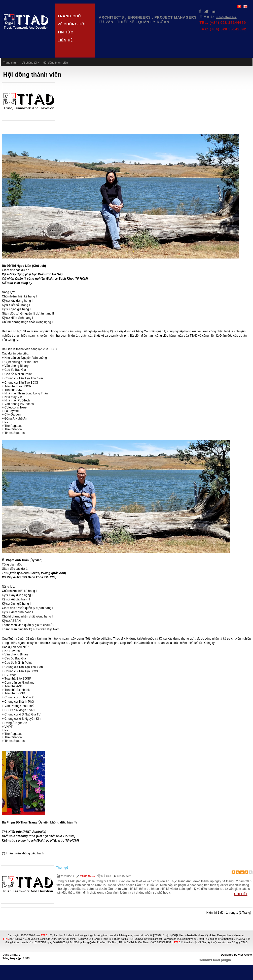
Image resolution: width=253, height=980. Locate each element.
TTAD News (88, 876)
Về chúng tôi (72, 24)
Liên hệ (65, 40)
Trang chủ (69, 16)
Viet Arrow (245, 955)
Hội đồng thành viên (55, 63)
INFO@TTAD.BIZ (226, 17)
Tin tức (66, 32)
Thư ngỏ (62, 868)
